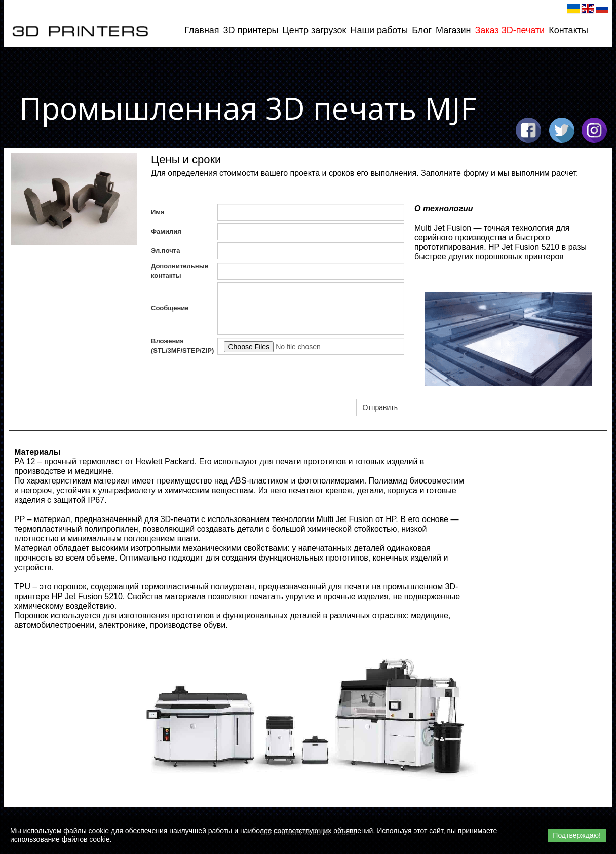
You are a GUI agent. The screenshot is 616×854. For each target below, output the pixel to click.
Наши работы (379, 30)
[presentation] (294, 377)
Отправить (380, 407)
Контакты (568, 30)
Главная (202, 30)
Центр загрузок (314, 30)
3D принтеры (251, 30)
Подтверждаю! (577, 835)
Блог (422, 30)
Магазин (453, 30)
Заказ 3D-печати (510, 30)
